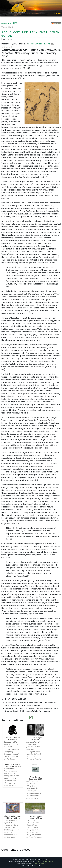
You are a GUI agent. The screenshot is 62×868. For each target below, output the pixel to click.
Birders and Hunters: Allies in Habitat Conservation (13, 818)
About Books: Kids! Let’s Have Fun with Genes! (30, 34)
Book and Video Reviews (39, 44)
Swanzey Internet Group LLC (44, 861)
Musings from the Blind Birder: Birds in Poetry (13, 766)
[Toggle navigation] (59, 13)
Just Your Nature (40, 863)
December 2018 (9, 23)
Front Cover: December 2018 (35, 778)
